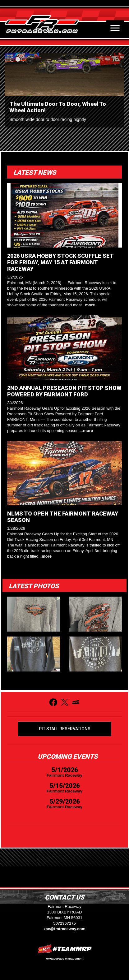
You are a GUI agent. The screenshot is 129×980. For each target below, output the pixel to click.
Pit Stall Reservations (65, 729)
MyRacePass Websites (65, 949)
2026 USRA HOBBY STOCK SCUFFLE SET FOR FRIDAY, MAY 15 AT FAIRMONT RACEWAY (60, 262)
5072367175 (64, 923)
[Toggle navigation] (115, 28)
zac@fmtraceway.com (64, 929)
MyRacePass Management (65, 958)
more (90, 305)
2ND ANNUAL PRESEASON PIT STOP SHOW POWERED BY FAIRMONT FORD (64, 391)
